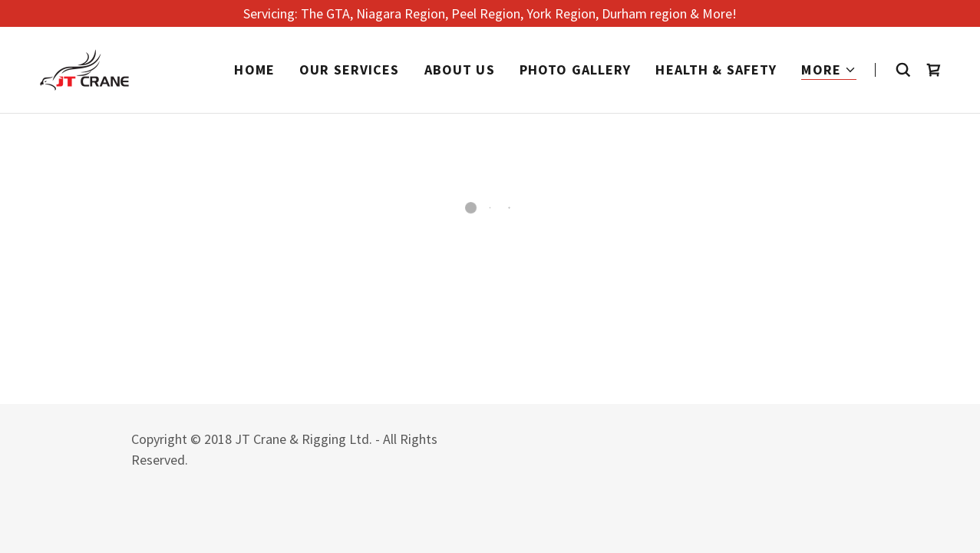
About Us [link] (460, 70)
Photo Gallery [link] (576, 70)
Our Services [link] (350, 70)
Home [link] (254, 70)
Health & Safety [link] (716, 70)
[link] (84, 68)
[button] (829, 70)
